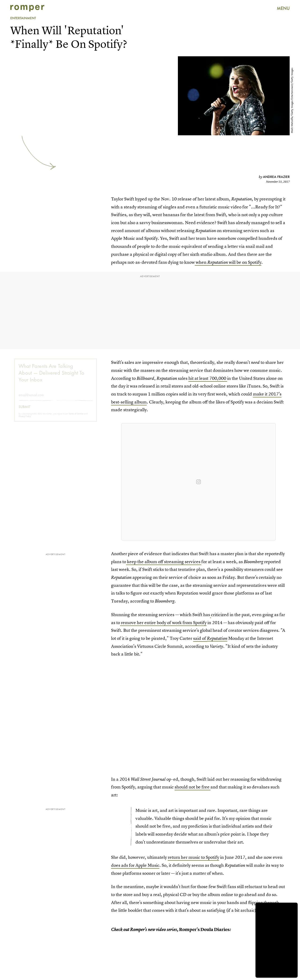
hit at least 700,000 (208, 378)
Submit (24, 410)
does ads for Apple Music (135, 865)
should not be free (193, 787)
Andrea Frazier (276, 177)
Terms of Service (76, 417)
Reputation (217, 638)
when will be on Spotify (228, 262)
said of (200, 638)
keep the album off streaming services (164, 562)
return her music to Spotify (193, 857)
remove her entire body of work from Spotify (164, 623)
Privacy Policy (25, 420)
